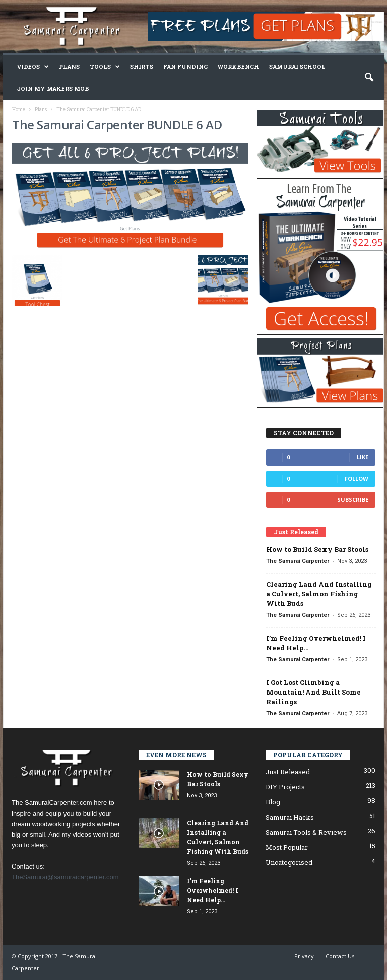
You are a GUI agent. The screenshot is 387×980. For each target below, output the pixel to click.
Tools (105, 67)
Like (363, 457)
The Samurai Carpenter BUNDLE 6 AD (117, 124)
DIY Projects (285, 787)
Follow (357, 478)
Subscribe (353, 500)
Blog (273, 802)
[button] (369, 78)
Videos (33, 67)
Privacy (304, 956)
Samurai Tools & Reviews (306, 832)
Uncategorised (289, 862)
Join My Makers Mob (53, 89)
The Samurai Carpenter (298, 561)
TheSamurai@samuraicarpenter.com (65, 877)
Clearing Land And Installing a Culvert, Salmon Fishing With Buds (319, 594)
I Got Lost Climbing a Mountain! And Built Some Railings (313, 692)
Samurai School (297, 66)
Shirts (142, 66)
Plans (69, 66)
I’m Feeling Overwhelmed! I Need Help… (213, 890)
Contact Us (340, 956)
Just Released (288, 772)
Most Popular (287, 847)
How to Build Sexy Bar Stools (317, 549)
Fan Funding (185, 66)
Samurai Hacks (290, 817)
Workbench (238, 66)
